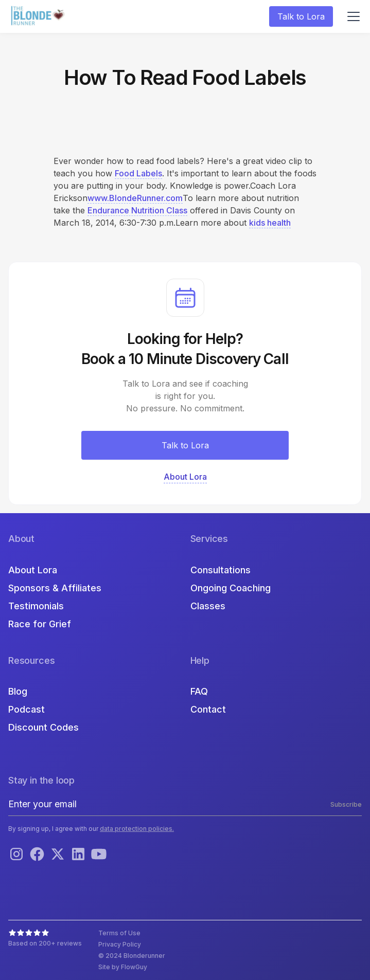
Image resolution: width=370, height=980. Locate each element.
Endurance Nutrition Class (137, 210)
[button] (351, 16)
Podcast (27, 709)
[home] (39, 17)
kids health (270, 223)
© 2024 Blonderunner (132, 956)
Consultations (221, 570)
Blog (18, 691)
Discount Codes (43, 727)
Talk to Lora (301, 16)
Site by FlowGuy (123, 967)
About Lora (33, 570)
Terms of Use (119, 933)
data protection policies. (137, 829)
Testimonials (36, 606)
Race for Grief (40, 624)
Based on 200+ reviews (45, 943)
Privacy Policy (120, 944)
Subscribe (346, 804)
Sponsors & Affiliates (55, 588)
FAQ (199, 691)
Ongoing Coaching (231, 588)
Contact (208, 709)
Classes (208, 606)
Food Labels (138, 173)
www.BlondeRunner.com (135, 198)
